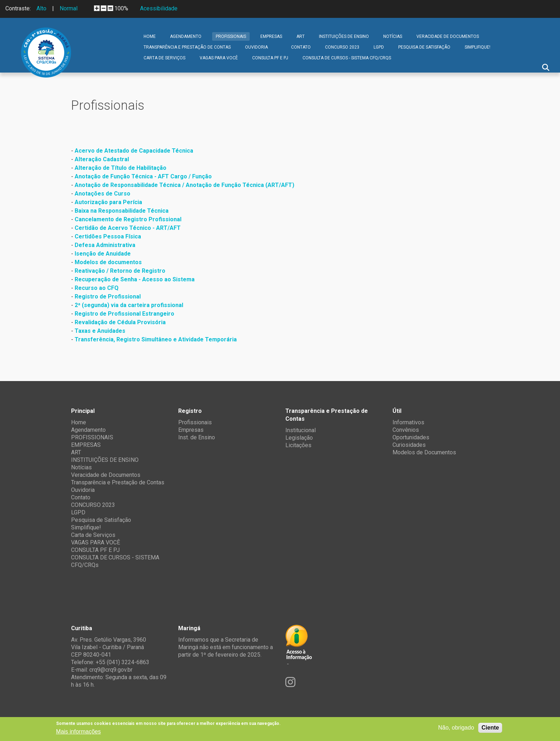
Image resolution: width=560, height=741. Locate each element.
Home (150, 36)
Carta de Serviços (164, 58)
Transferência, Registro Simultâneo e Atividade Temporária (156, 339)
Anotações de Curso (102, 194)
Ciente (490, 728)
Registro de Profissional (108, 297)
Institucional (301, 430)
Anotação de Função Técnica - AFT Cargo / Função (143, 176)
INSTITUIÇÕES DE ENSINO (344, 36)
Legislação (299, 438)
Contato (301, 47)
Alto (41, 8)
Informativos (408, 422)
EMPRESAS (271, 36)
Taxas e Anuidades (100, 331)
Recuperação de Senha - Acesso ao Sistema (135, 279)
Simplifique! (477, 47)
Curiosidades (409, 445)
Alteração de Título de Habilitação (121, 168)
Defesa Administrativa (105, 245)
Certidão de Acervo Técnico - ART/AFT (128, 228)
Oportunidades (411, 437)
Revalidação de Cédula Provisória (120, 322)
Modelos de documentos (108, 262)
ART (301, 36)
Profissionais (195, 422)
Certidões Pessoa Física (108, 236)
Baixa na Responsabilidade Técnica (122, 211)
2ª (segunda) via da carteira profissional (129, 305)
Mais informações (78, 732)
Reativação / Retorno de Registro (120, 271)
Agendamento (186, 36)
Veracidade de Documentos (448, 36)
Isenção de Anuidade (103, 254)
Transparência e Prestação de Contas (187, 47)
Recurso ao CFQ (97, 288)
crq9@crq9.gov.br (111, 670)
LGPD (379, 47)
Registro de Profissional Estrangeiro (124, 314)
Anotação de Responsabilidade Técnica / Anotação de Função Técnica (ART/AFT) (184, 185)
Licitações (298, 445)
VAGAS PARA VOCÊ (219, 58)
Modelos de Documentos (424, 452)
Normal (69, 8)
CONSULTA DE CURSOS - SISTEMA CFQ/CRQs (347, 58)
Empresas (191, 430)
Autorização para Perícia (108, 202)
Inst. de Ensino (197, 437)
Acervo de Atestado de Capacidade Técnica (134, 151)
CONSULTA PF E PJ (270, 58)
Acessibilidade (159, 8)
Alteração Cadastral (102, 159)
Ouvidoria (256, 47)
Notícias (393, 36)
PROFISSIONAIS (231, 36)
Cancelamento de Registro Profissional (128, 219)
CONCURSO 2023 (342, 47)
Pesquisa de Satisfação (424, 47)
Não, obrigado (456, 728)
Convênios (406, 430)
